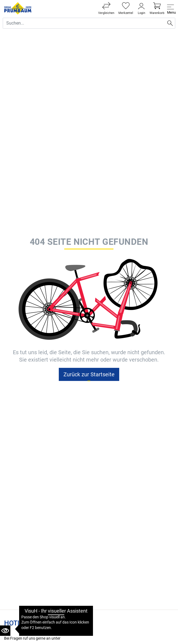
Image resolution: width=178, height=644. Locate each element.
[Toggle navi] (170, 8)
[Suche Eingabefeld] (84, 23)
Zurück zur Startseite (89, 374)
